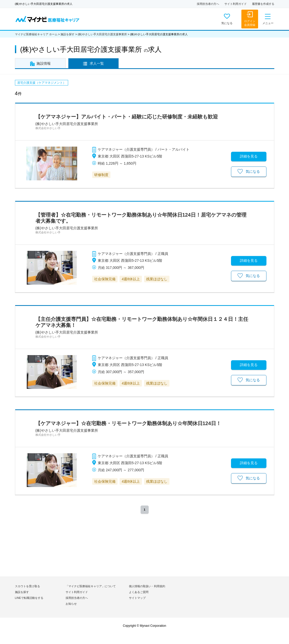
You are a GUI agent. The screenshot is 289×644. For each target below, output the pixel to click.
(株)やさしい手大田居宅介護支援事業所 (102, 34)
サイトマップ (137, 598)
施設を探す (68, 34)
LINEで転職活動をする (29, 598)
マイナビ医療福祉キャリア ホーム (36, 34)
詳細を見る (249, 156)
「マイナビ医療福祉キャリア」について (91, 586)
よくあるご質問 (139, 592)
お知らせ (71, 604)
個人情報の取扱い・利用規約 (147, 586)
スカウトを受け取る (27, 586)
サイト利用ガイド (236, 4)
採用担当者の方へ (208, 4)
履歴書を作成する (263, 4)
